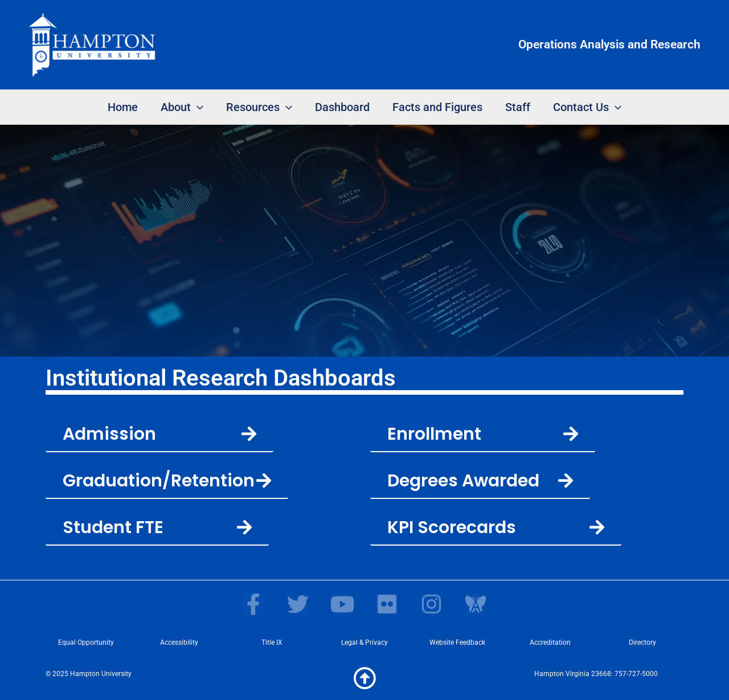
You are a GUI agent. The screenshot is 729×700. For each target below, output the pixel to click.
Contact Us (587, 107)
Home (123, 107)
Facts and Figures (437, 107)
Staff (518, 107)
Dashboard (342, 107)
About (182, 107)
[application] (197, 107)
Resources (259, 107)
